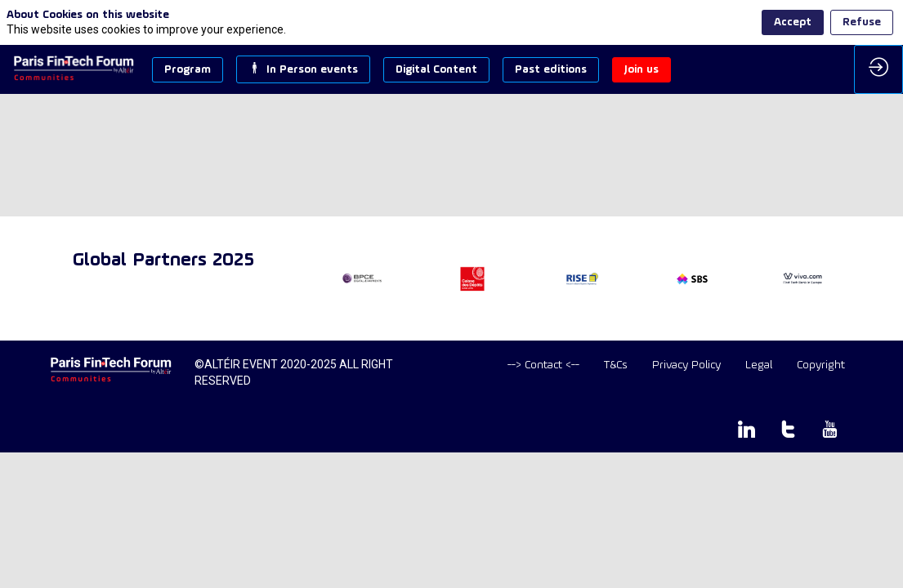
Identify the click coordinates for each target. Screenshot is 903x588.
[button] (188, 70)
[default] (543, 365)
